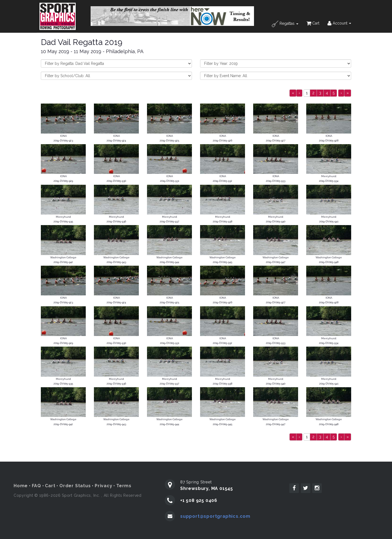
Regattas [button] (285, 24)
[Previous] (293, 93)
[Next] (341, 93)
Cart (313, 23)
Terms (124, 486)
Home (21, 486)
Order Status (75, 486)
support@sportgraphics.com (215, 516)
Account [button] (339, 23)
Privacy (104, 486)
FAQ (36, 486)
